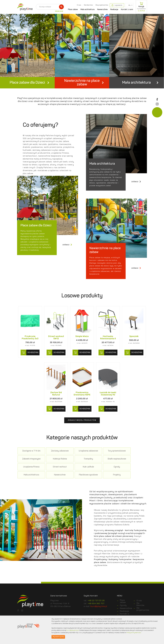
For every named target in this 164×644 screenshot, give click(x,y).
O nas (79, 5)
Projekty (30, 484)
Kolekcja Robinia (30, 468)
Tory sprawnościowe (108, 460)
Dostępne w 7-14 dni (30, 460)
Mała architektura (88, 10)
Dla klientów (88, 5)
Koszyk (141, 7)
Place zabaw (73, 10)
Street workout (134, 468)
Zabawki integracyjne (134, 460)
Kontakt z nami (127, 10)
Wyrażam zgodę (58, 637)
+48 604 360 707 (96, 613)
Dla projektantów (102, 5)
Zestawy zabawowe (56, 460)
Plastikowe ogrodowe (134, 476)
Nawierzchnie (102, 10)
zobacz (136, 191)
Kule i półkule (30, 476)
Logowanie (117, 5)
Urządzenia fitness (108, 468)
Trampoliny (56, 468)
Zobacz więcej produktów (82, 430)
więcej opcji (59, 11)
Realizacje (114, 10)
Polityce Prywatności (134, 633)
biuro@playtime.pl (72, 630)
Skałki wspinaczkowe (82, 468)
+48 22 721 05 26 (96, 610)
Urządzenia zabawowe (82, 460)
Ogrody (56, 476)
